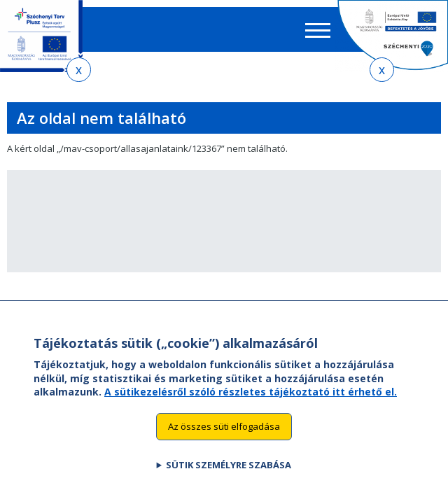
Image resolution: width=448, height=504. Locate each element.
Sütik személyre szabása (229, 479)
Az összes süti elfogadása (224, 441)
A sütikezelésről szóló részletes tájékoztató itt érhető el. (251, 406)
